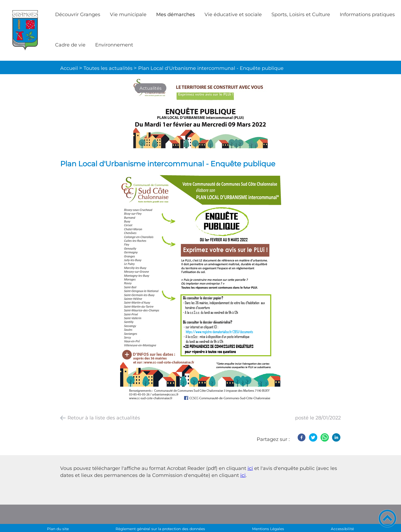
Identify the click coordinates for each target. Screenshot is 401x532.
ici (250, 468)
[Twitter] (313, 437)
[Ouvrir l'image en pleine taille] (200, 114)
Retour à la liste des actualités (104, 418)
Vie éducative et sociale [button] (233, 15)
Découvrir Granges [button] (78, 15)
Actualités (151, 88)
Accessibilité (342, 529)
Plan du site (58, 529)
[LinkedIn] (336, 437)
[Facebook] (302, 437)
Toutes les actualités (108, 68)
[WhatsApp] (325, 437)
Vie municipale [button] (128, 15)
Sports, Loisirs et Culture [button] (301, 15)
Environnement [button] (114, 45)
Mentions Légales (268, 529)
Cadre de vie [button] (70, 45)
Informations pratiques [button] (367, 15)
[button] (387, 518)
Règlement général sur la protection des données (160, 529)
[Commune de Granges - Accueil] (25, 30)
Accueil (69, 68)
